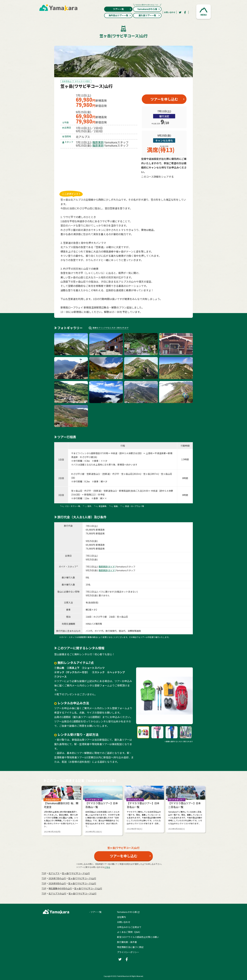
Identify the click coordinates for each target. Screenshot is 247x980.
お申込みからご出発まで (129, 927)
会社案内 (121, 917)
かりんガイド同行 (82, 81)
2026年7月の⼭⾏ (57, 878)
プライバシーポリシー (128, 952)
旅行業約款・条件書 (127, 942)
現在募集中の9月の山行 (60, 888)
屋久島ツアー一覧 (149, 15)
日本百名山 (67, 81)
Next (213, 809)
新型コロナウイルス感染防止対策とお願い (138, 937)
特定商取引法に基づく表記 (130, 947)
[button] (204, 12)
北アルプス (54, 873)
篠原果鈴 (98, 142)
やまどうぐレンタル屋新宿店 (86, 453)
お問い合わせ (170, 12)
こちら (107, 867)
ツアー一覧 (122, 9)
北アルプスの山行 (57, 893)
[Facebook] (185, 12)
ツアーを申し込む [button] (164, 99)
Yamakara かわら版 (127, 912)
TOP (44, 873)
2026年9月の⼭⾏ (57, 883)
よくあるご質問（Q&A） (129, 932)
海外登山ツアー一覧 (120, 15)
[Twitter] (180, 12)
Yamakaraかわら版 (147, 9)
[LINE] (180, 184)
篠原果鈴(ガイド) (107, 567)
